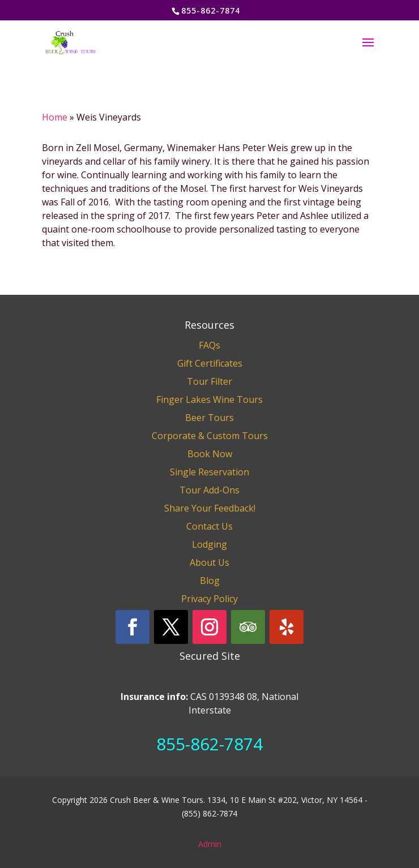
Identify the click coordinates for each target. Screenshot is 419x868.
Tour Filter (209, 381)
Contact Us (209, 526)
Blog (210, 581)
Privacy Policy (209, 599)
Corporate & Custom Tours (210, 436)
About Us (209, 562)
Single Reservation (209, 472)
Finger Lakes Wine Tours (209, 399)
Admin (210, 844)
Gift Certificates (210, 363)
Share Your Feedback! (210, 508)
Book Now (210, 454)
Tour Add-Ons (209, 490)
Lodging (209, 544)
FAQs (209, 345)
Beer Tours (209, 418)
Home (55, 117)
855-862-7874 (209, 744)
